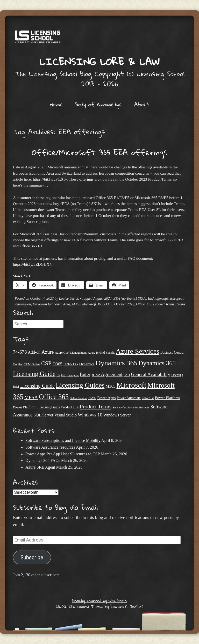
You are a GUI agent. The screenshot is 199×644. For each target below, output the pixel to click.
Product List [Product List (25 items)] (70, 407)
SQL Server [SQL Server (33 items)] (43, 415)
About (142, 104)
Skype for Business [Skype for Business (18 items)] (138, 407)
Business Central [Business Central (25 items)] (172, 352)
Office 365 (144, 304)
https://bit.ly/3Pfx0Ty (50, 179)
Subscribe (32, 557)
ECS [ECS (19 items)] (64, 375)
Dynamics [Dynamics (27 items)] (87, 364)
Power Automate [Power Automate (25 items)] (129, 398)
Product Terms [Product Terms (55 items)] (96, 407)
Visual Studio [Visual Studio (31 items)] (66, 415)
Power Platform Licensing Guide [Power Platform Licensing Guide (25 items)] (37, 407)
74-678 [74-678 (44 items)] (20, 352)
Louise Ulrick (69, 299)
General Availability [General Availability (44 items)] (151, 374)
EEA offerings (158, 299)
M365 (76, 304)
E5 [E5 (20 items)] (58, 375)
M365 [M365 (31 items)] (110, 386)
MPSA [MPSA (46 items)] (31, 397)
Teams (181, 304)
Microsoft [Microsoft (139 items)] (131, 385)
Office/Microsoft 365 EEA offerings (100, 152)
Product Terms (164, 304)
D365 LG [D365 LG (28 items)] (71, 364)
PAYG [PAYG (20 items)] (92, 398)
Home (56, 104)
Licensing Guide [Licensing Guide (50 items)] (37, 386)
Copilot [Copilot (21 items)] (18, 364)
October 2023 (124, 304)
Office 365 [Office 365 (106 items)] (54, 397)
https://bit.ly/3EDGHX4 (32, 264)
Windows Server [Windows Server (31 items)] (117, 415)
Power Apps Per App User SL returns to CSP (63, 454)
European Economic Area (51, 304)
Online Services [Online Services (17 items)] (79, 398)
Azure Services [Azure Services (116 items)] (138, 351)
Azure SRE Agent (40, 467)
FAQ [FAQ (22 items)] (127, 375)
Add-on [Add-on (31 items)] (34, 352)
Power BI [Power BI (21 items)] (148, 398)
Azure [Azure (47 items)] (48, 352)
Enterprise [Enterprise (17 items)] (73, 375)
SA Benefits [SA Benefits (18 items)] (119, 407)
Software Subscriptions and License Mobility (63, 440)
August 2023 (102, 299)
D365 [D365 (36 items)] (58, 364)
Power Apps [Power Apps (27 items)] (106, 398)
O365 (108, 304)
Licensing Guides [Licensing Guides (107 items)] (80, 385)
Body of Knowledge (99, 104)
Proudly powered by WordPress (100, 601)
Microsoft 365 (92, 304)
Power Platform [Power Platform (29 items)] (167, 398)
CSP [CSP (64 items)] (46, 363)
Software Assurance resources (50, 447)
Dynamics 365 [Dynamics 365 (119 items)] (117, 363)
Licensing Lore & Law (99, 61)
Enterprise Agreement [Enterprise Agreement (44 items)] (101, 374)
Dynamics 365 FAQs (43, 460)
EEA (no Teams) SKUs (130, 299)
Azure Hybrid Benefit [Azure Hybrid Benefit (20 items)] (101, 353)
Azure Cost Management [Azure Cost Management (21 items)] (71, 353)
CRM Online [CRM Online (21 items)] (32, 364)
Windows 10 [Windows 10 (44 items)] (90, 415)
